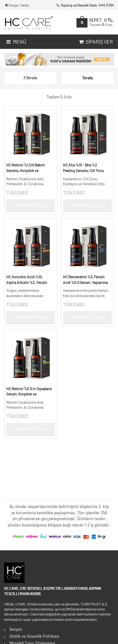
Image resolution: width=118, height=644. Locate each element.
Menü (16, 42)
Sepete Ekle (31, 206)
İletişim (16, 630)
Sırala (88, 78)
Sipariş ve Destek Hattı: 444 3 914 (85, 5)
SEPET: (101, 22)
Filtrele (31, 78)
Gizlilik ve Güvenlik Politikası (34, 637)
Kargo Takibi (17, 5)
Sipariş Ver (95, 42)
